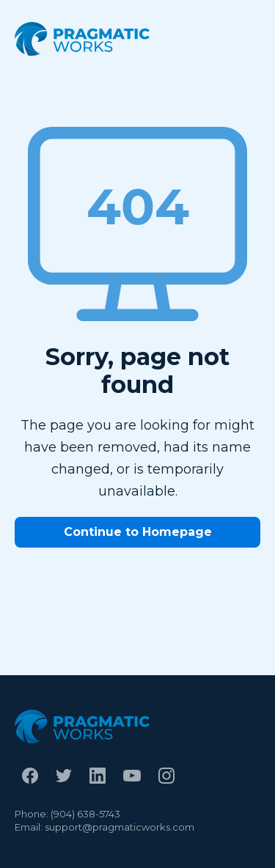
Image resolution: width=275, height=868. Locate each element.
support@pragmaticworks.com (120, 827)
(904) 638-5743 (85, 814)
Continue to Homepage (138, 532)
